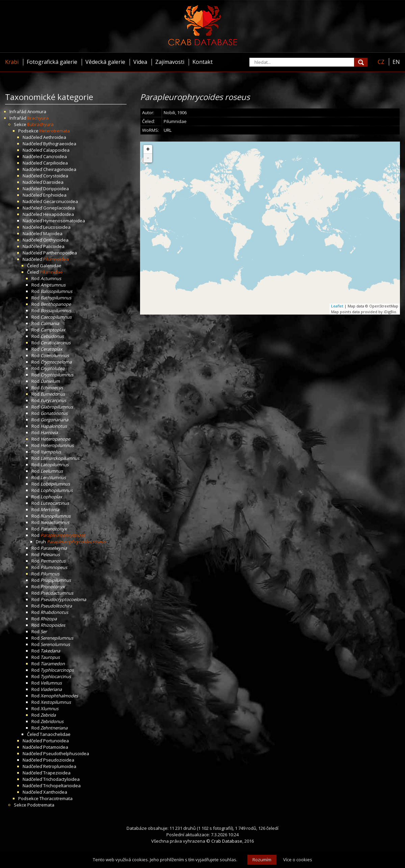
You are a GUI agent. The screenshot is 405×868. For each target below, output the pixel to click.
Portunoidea (56, 741)
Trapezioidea (57, 773)
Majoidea (53, 233)
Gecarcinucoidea (61, 201)
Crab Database (227, 841)
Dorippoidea (56, 189)
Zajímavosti (170, 62)
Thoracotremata (56, 798)
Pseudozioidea (59, 760)
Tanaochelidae (55, 734)
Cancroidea (55, 156)
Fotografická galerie (52, 62)
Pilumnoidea (56, 259)
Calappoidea (56, 150)
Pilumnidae (51, 272)
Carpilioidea (56, 163)
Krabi (12, 62)
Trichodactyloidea (61, 779)
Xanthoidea (55, 792)
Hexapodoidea (59, 214)
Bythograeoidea (60, 144)
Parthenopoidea (60, 253)
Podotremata (41, 805)
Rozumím (262, 860)
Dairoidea (53, 182)
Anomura (37, 111)
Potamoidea (56, 747)
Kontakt (202, 62)
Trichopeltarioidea (62, 786)
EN (396, 62)
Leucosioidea (57, 227)
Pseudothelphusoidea (66, 753)
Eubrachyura (40, 124)
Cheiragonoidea (60, 169)
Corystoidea (56, 176)
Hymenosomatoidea (64, 221)
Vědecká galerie (105, 62)
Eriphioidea (55, 195)
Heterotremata (55, 131)
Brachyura (38, 118)
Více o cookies (298, 860)
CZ (381, 62)
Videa (140, 62)
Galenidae (51, 266)
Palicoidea (54, 246)
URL (168, 130)
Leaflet (337, 306)
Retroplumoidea (60, 766)
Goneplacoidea (59, 208)
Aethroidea (55, 137)
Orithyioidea (56, 240)
